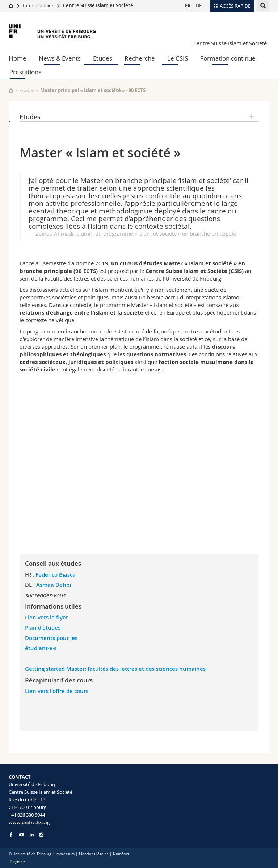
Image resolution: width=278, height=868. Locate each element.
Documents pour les (51, 638)
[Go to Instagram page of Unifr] (41, 835)
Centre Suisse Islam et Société (98, 5)
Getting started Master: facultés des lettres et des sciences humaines (115, 669)
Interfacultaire (38, 5)
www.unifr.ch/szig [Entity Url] (29, 822)
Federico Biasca (56, 575)
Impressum (65, 854)
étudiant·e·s (41, 648)
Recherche (140, 58)
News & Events (60, 58)
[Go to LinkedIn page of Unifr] (32, 835)
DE (199, 5)
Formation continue (228, 58)
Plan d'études (43, 628)
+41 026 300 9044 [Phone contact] (27, 815)
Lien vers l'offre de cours (57, 691)
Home (18, 58)
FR (188, 5)
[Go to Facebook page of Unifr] (11, 835)
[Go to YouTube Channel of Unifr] (22, 835)
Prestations (25, 72)
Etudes (103, 58)
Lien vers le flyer (47, 617)
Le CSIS (178, 58)
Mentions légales (94, 854)
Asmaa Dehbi (54, 585)
